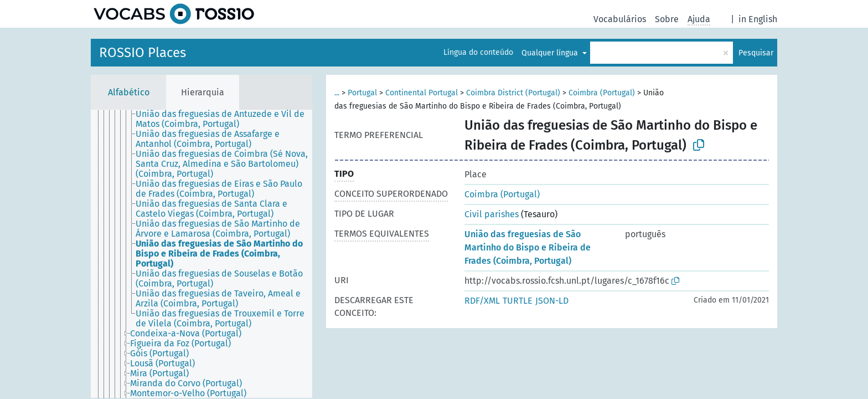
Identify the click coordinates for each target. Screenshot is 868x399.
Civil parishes (492, 214)
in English (758, 19)
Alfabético (129, 92)
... (337, 93)
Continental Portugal (422, 93)
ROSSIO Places (143, 53)
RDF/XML (482, 301)
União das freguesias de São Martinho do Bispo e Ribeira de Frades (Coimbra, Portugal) (528, 247)
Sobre (667, 19)
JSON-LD (552, 301)
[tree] (201, 254)
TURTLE (518, 301)
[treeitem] (124, 115)
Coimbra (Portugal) (602, 93)
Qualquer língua (551, 53)
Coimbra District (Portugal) (513, 93)
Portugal (362, 93)
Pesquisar (756, 53)
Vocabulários (620, 19)
